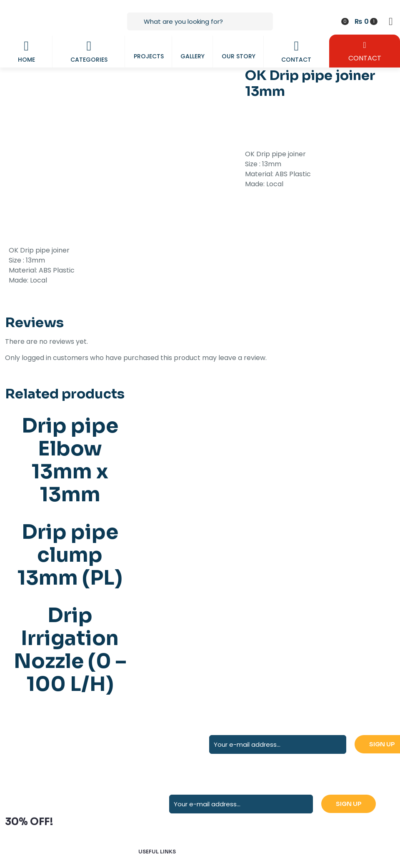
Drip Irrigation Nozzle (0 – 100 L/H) (70, 650)
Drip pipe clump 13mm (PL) (70, 555)
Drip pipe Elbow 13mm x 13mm (70, 460)
